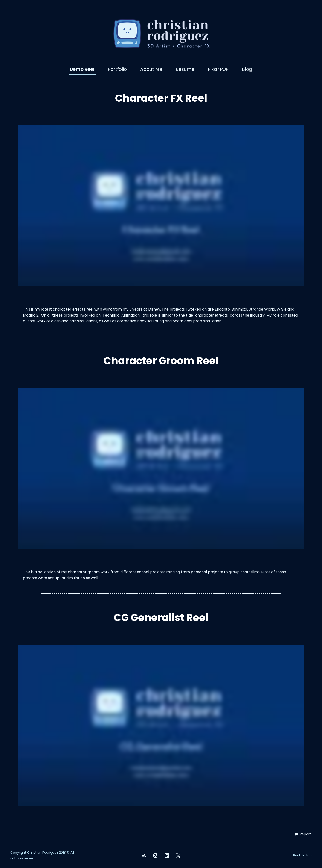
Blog (247, 69)
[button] (303, 834)
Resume (185, 69)
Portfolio (117, 69)
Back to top (302, 855)
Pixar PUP (218, 69)
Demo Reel (82, 69)
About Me (151, 69)
